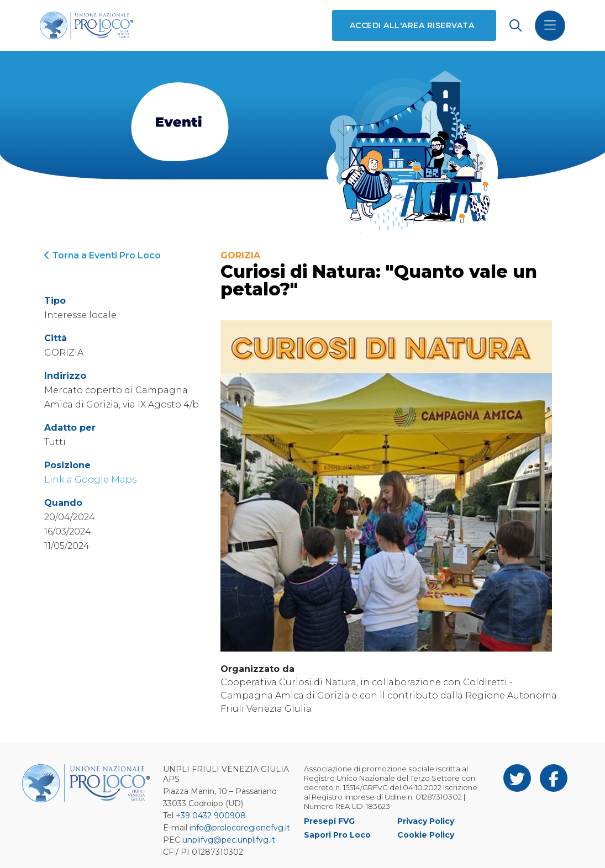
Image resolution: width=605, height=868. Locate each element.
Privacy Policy (426, 821)
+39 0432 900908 (211, 816)
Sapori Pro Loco (337, 835)
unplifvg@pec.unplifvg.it (229, 840)
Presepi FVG (329, 821)
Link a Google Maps (90, 480)
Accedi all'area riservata (412, 25)
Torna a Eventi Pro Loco (102, 255)
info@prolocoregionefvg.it (240, 828)
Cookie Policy (426, 835)
